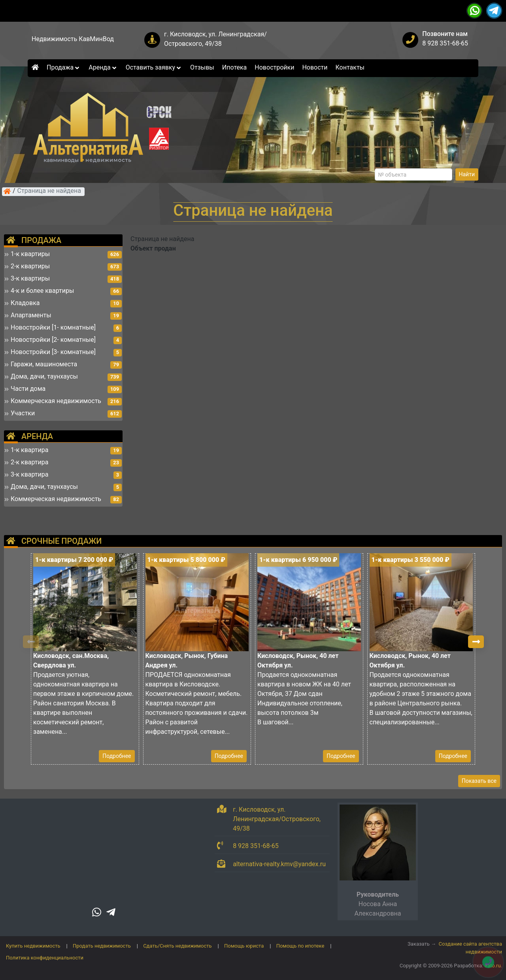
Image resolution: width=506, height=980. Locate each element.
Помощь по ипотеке (300, 946)
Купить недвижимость (33, 946)
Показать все (479, 781)
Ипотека (235, 67)
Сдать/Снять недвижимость (177, 946)
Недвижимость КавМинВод (73, 39)
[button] (476, 642)
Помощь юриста (244, 946)
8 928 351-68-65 (445, 43)
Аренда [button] (103, 67)
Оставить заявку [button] (154, 67)
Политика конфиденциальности (45, 958)
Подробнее (117, 756)
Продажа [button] (64, 67)
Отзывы (202, 67)
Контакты (350, 67)
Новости (315, 67)
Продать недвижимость (102, 946)
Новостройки (274, 67)
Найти (467, 174)
